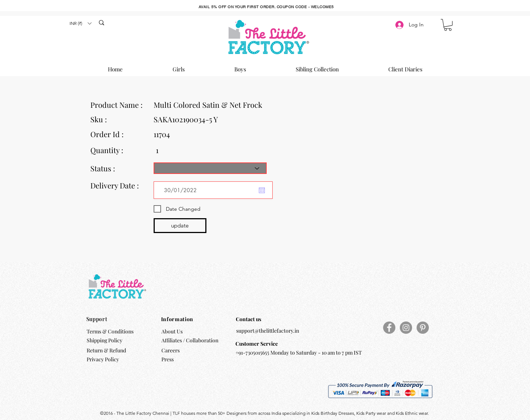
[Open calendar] (262, 190)
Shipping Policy (105, 340)
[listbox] (80, 23)
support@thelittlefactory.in (268, 331)
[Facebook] (389, 328)
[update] (180, 226)
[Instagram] (406, 328)
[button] (80, 23)
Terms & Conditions (110, 331)
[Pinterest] (423, 328)
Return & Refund (107, 350)
